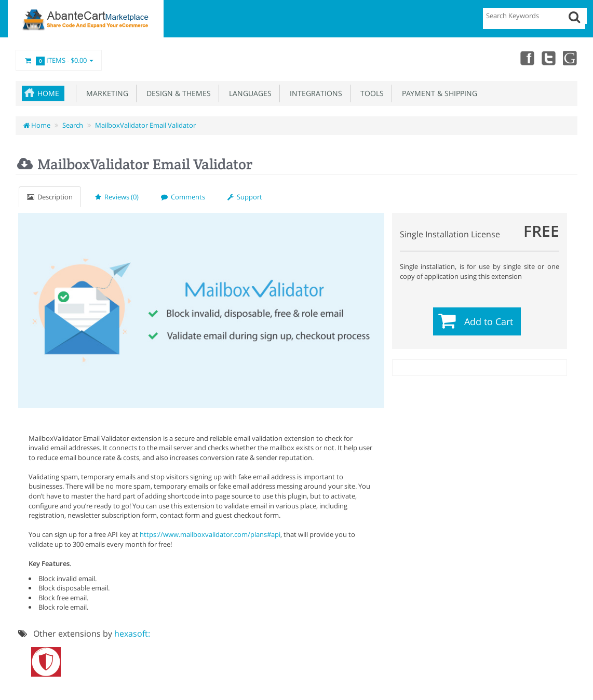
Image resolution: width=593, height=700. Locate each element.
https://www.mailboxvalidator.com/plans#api (210, 534)
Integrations (314, 93)
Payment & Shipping (437, 93)
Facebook (524, 58)
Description (50, 197)
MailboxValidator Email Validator (145, 125)
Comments (183, 197)
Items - (59, 61)
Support (245, 197)
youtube (570, 58)
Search (73, 125)
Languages (248, 93)
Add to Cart (489, 321)
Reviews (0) (117, 197)
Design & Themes (177, 93)
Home (48, 93)
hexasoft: (132, 634)
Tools (370, 93)
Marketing (105, 93)
